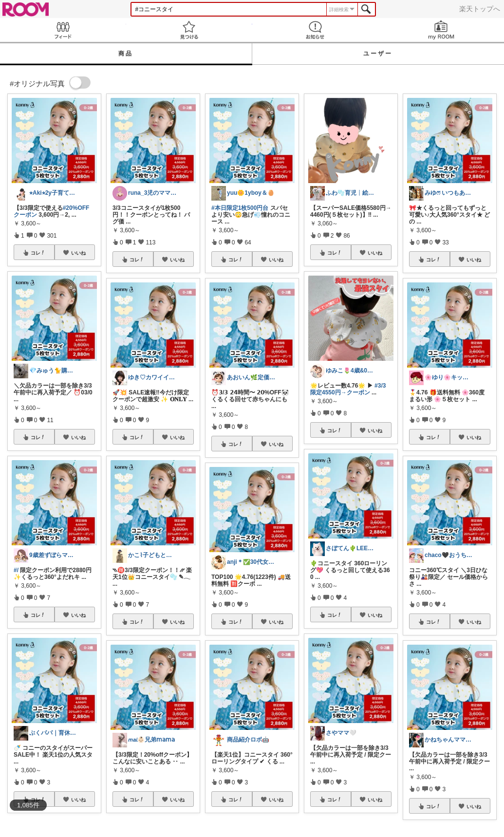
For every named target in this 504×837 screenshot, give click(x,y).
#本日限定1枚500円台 (240, 208)
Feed (63, 30)
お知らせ (315, 30)
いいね (78, 253)
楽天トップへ (480, 9)
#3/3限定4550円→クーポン (348, 389)
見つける (189, 30)
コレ (38, 253)
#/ (16, 570)
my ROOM (441, 30)
